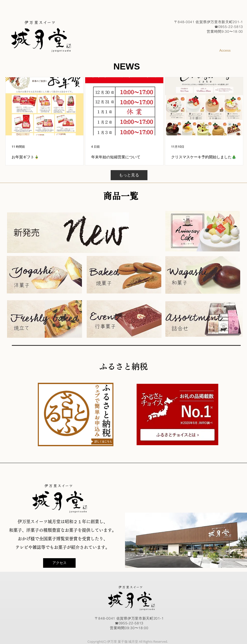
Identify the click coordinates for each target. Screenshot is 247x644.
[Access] (225, 50)
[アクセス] (59, 563)
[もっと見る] (129, 175)
